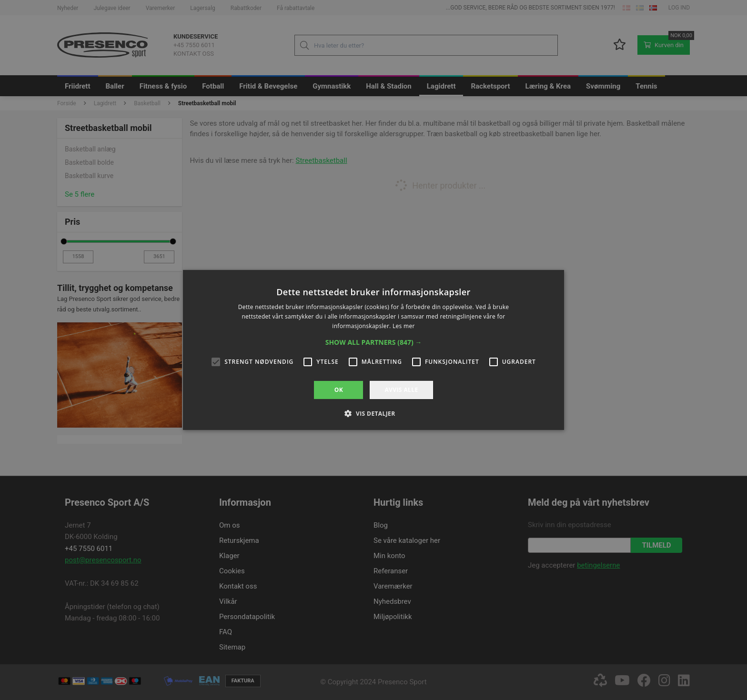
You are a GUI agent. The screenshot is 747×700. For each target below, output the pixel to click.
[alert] (373, 350)
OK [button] (339, 390)
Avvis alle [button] (401, 390)
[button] (374, 342)
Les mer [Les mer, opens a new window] (404, 326)
